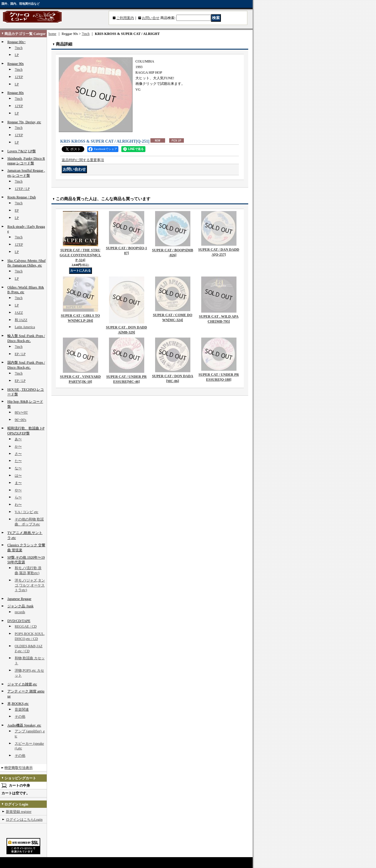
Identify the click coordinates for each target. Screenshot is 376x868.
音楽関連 (22, 709)
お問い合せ (151, 18)
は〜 (18, 476)
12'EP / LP (22, 189)
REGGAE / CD (26, 626)
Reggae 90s (16, 64)
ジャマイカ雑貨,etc (22, 684)
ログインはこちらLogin (24, 820)
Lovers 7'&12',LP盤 (22, 151)
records (20, 612)
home (52, 34)
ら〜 (18, 497)
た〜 (18, 461)
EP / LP (20, 354)
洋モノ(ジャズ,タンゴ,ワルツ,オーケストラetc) (30, 585)
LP (17, 55)
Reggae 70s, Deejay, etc (24, 122)
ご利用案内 (125, 18)
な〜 (18, 468)
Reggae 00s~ (16, 42)
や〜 (18, 490)
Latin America (25, 327)
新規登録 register (19, 812)
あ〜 (18, 439)
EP (17, 210)
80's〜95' (21, 412)
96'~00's (21, 420)
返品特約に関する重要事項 (83, 160)
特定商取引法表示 (19, 768)
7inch (19, 48)
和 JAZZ (21, 320)
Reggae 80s (16, 93)
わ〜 (18, 505)
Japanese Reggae (19, 599)
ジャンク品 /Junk (20, 606)
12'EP (19, 77)
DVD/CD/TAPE (19, 621)
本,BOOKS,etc (18, 704)
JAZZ (19, 313)
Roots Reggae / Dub (22, 197)
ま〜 (18, 483)
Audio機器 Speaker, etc (24, 725)
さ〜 (18, 454)
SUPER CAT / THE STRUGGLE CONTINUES (80, 255)
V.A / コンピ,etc (26, 512)
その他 (20, 717)
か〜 (18, 446)
